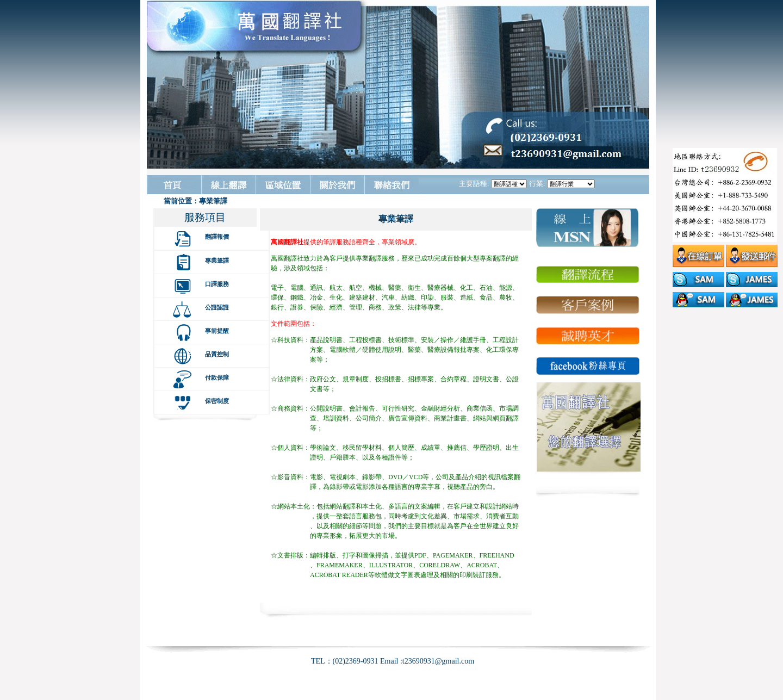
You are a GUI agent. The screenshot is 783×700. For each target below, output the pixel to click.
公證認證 (217, 307)
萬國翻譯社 (287, 242)
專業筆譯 (217, 261)
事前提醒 (217, 331)
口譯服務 (217, 284)
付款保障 (217, 377)
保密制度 (217, 401)
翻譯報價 (217, 237)
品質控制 (217, 354)
